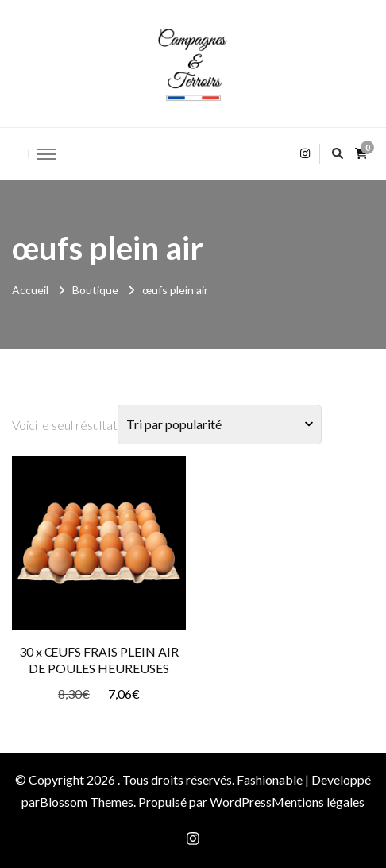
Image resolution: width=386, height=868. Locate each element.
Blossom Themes (87, 802)
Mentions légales (318, 802)
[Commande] (220, 424)
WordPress (241, 802)
